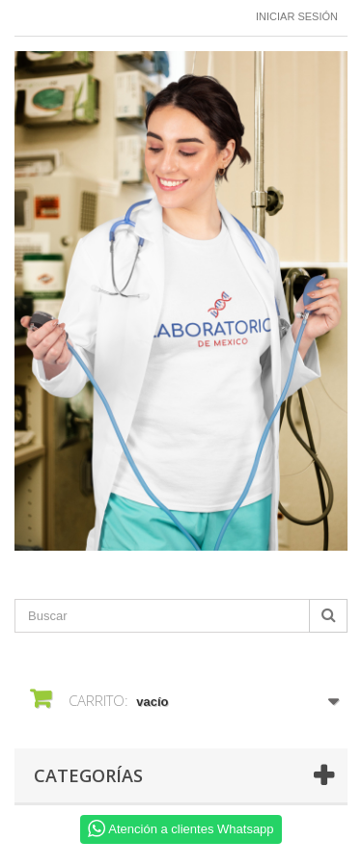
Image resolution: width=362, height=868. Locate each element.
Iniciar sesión (297, 16)
